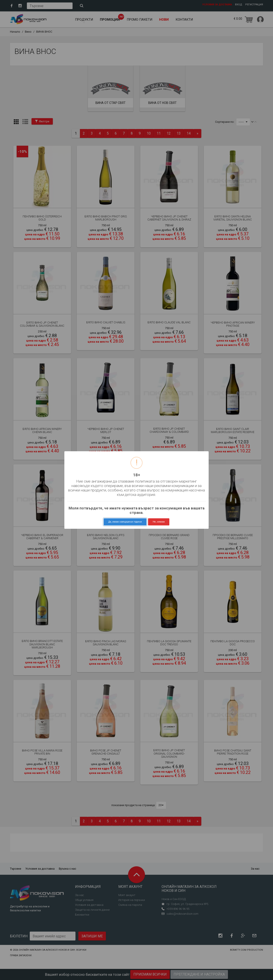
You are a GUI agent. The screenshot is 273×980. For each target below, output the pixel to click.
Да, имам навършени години (125, 522)
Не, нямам (159, 522)
